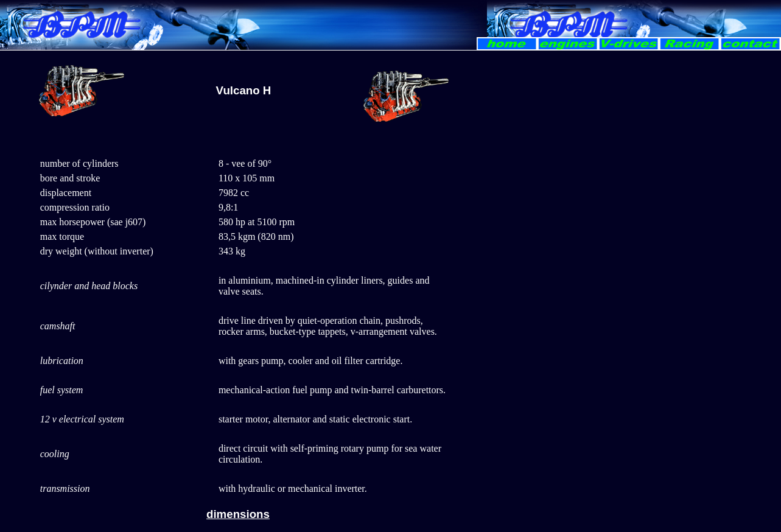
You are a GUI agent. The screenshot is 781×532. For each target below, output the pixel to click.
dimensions (238, 514)
